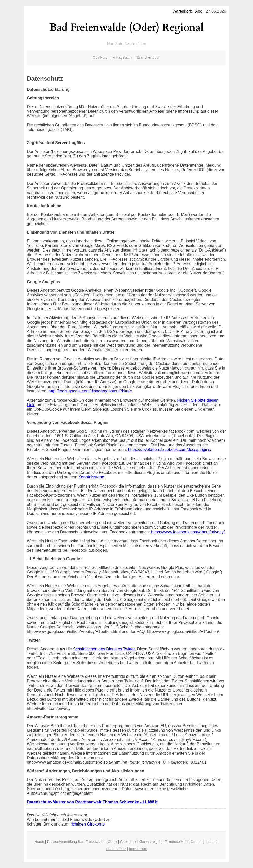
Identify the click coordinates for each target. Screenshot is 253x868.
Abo (199, 11)
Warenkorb (182, 11)
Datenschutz (116, 849)
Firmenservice (176, 842)
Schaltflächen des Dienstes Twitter (104, 649)
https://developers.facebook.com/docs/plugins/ (170, 450)
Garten (196, 842)
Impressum (138, 849)
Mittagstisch (122, 57)
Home (39, 842)
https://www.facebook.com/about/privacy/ (188, 532)
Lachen (211, 842)
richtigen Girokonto (88, 824)
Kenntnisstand (91, 477)
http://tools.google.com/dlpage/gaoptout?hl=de (90, 391)
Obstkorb (100, 57)
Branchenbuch (149, 57)
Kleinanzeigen (150, 842)
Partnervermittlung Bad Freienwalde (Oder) (82, 842)
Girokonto (128, 842)
